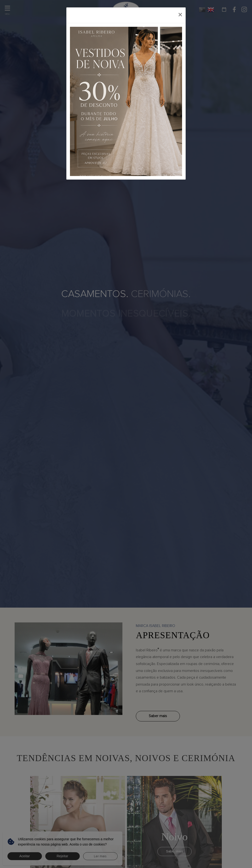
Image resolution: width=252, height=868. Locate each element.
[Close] (180, 15)
